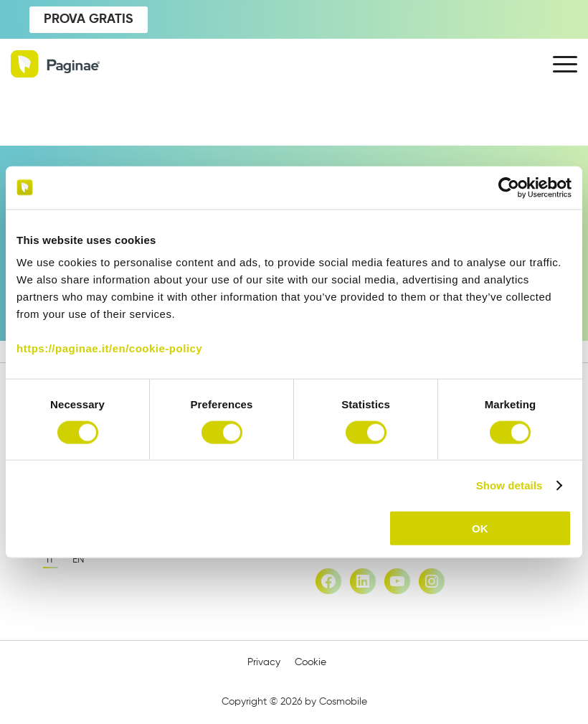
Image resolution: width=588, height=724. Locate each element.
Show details (509, 485)
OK (480, 528)
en (79, 560)
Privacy (264, 662)
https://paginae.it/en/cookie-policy (109, 348)
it (51, 560)
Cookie (310, 662)
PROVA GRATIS (89, 19)
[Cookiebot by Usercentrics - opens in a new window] (509, 187)
